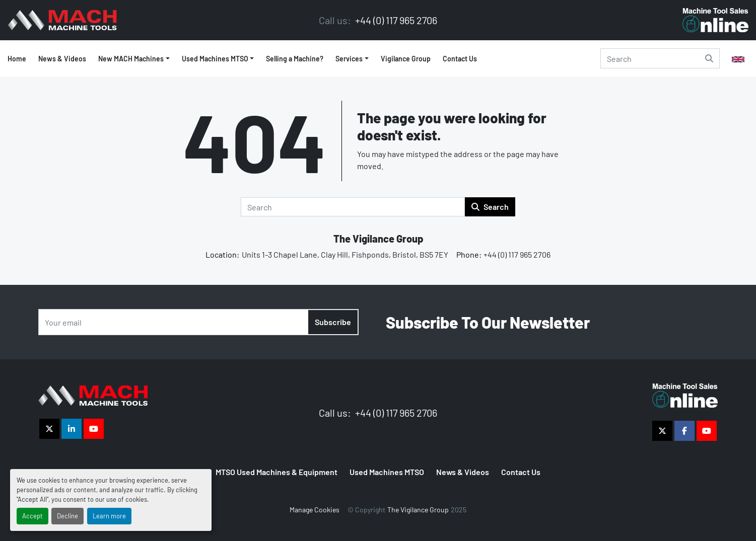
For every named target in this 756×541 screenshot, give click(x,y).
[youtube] (94, 429)
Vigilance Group (406, 59)
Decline (67, 516)
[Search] (660, 58)
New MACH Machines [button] (131, 59)
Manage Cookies (315, 510)
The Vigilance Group (378, 239)
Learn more (109, 516)
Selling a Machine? (295, 59)
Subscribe (333, 322)
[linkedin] (72, 429)
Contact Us (460, 59)
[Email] (198, 322)
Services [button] (349, 59)
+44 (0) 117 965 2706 (395, 20)
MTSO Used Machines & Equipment (277, 472)
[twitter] (49, 429)
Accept (32, 516)
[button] (218, 59)
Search (490, 207)
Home (17, 59)
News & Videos (62, 59)
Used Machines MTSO (215, 59)
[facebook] (684, 431)
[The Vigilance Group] (93, 394)
